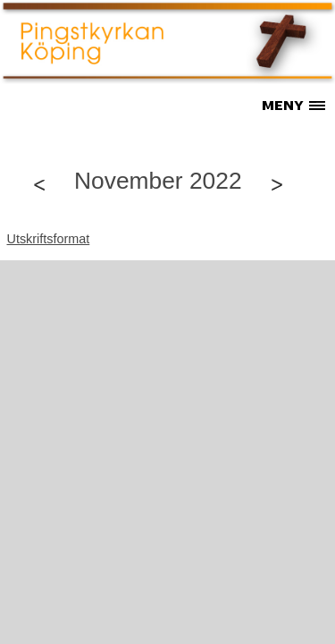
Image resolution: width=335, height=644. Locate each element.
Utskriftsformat (49, 239)
